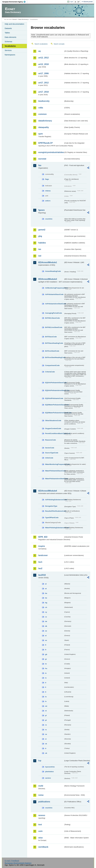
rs (46, 730)
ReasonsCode (50, 440)
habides (42, 243)
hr (46, 664)
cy (46, 612)
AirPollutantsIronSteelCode (54, 304)
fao (40, 165)
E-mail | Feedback (12, 861)
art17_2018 (43, 92)
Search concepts (59, 44)
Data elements (10, 37)
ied (40, 256)
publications (44, 802)
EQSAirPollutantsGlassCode (54, 383)
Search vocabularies (41, 44)
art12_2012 (43, 58)
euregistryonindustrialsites (51, 152)
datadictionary (45, 121)
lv (46, 701)
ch (46, 607)
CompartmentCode (52, 365)
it (46, 683)
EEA (15, 2)
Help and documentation (14, 24)
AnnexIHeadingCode (53, 271)
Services (8, 50)
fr (46, 650)
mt (46, 706)
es (46, 640)
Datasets (8, 28)
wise (40, 838)
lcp (40, 761)
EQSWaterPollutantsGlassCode (54, 405)
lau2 (40, 568)
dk (46, 626)
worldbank (43, 847)
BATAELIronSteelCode (54, 327)
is (46, 678)
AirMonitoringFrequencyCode (54, 288)
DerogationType (51, 506)
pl (46, 715)
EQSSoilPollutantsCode (54, 398)
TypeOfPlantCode (52, 518)
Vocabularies (10, 46)
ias (40, 249)
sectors (48, 778)
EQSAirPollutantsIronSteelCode (54, 390)
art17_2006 (43, 73)
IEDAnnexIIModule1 (48, 262)
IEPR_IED (43, 537)
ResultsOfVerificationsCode (54, 511)
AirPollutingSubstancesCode (54, 500)
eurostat (42, 159)
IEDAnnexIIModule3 (48, 279)
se (46, 734)
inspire (41, 546)
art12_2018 (43, 64)
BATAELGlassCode (52, 318)
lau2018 (42, 575)
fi (46, 645)
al (46, 584)
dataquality (43, 127)
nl (46, 711)
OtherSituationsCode (53, 421)
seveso (42, 815)
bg (46, 603)
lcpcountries (50, 767)
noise (41, 795)
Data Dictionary (23, 19)
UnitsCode (49, 458)
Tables (7, 33)
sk (46, 744)
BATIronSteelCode (52, 351)
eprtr (40, 134)
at (46, 589)
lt (46, 692)
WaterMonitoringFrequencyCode (54, 464)
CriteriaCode (50, 372)
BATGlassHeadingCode (54, 343)
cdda (41, 108)
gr (46, 659)
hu (46, 668)
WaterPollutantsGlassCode (54, 471)
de (46, 621)
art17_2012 (43, 83)
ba (46, 593)
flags (47, 179)
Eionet (15, 19)
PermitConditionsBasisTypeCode (54, 433)
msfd (41, 786)
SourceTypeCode (52, 453)
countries (49, 219)
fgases (41, 210)
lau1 (40, 562)
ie (46, 673)
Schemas (8, 42)
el (46, 636)
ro (46, 725)
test (40, 825)
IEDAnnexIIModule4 (48, 491)
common (42, 114)
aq (39, 51)
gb (46, 654)
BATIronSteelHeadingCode (54, 357)
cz (46, 617)
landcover (43, 555)
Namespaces (10, 55)
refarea (48, 191)
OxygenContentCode (53, 428)
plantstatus (49, 772)
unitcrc (48, 201)
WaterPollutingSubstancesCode (54, 528)
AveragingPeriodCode (53, 313)
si (46, 739)
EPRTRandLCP (45, 143)
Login (71, 2)
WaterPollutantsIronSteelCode (54, 479)
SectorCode (50, 448)
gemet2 (42, 230)
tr (46, 748)
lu (46, 697)
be (46, 598)
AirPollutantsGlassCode (54, 294)
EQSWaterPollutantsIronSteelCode (54, 413)
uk (46, 753)
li (46, 687)
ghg (40, 236)
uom (40, 831)
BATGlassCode (51, 337)
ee (46, 631)
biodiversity (44, 101)
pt (46, 720)
